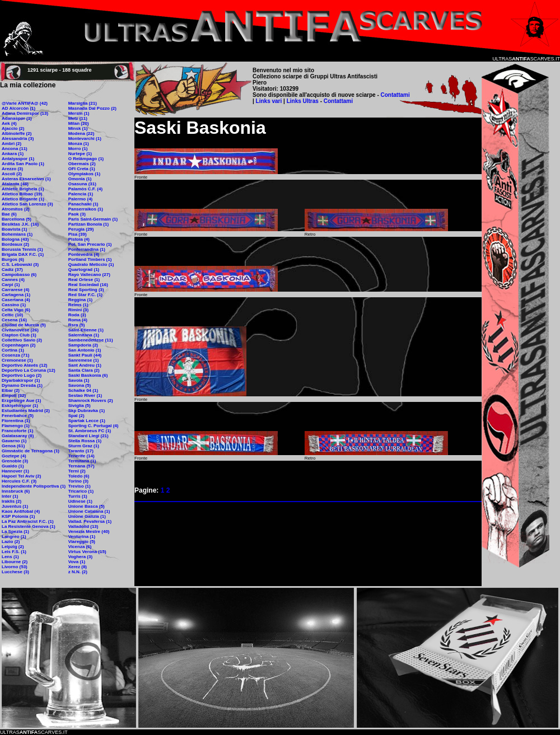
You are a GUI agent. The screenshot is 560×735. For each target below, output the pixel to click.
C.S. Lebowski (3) (20, 264)
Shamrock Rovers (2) (91, 401)
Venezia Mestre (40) (89, 532)
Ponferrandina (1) (87, 249)
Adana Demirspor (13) (25, 113)
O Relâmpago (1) (86, 159)
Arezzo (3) (12, 169)
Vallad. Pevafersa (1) (90, 521)
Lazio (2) (11, 542)
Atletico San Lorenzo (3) (27, 204)
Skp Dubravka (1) (87, 411)
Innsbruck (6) (16, 491)
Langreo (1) (14, 537)
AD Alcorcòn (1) (18, 108)
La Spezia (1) (15, 532)
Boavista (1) (14, 229)
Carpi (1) (11, 285)
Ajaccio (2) (13, 128)
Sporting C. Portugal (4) (94, 426)
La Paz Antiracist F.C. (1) (28, 521)
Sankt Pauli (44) (85, 355)
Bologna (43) (15, 239)
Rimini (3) (78, 310)
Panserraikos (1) (86, 209)
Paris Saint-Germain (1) (93, 219)
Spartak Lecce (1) (87, 421)
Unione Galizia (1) (87, 516)
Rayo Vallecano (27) (89, 275)
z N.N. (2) (78, 572)
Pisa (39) (78, 234)
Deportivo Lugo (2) (22, 375)
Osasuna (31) (82, 184)
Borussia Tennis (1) (22, 249)
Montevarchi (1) (85, 139)
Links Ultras (302, 101)
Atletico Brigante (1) (23, 199)
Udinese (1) (80, 501)
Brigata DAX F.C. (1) (23, 254)
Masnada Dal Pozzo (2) (92, 108)
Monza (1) (79, 144)
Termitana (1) (82, 461)
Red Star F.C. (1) (85, 295)
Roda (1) (77, 315)
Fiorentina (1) (16, 421)
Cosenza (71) (15, 355)
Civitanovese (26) (20, 330)
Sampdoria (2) (83, 345)
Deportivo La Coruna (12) (29, 370)
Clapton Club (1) (19, 335)
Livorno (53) (15, 567)
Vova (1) (77, 562)
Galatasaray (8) (18, 436)
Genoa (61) (13, 446)
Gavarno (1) (14, 441)
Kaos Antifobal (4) (21, 511)
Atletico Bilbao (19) (22, 194)
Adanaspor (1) (17, 118)
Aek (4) (9, 123)
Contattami (395, 95)
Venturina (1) (82, 537)
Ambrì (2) (11, 144)
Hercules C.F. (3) (19, 481)
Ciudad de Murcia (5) (24, 325)
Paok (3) (77, 214)
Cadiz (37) (12, 270)
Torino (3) (78, 481)
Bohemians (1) (17, 234)
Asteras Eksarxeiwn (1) (26, 179)
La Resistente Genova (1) (29, 526)
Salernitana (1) (84, 335)
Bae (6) (9, 214)
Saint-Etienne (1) (86, 330)
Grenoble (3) (15, 461)
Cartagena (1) (16, 295)
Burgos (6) (13, 259)
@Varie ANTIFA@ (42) (25, 103)
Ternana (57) (81, 466)
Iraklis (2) (11, 501)
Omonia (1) (80, 179)
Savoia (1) (79, 380)
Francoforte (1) (17, 431)
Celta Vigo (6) (16, 310)
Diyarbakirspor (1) (21, 380)
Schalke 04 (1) (83, 390)
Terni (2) (77, 471)
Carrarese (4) (15, 290)
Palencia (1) (81, 194)
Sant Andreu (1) (85, 365)
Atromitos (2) (16, 209)
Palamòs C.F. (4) (85, 189)
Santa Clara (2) (84, 370)
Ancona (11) (15, 149)
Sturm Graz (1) (84, 446)
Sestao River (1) (85, 395)
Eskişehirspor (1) (20, 406)
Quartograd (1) (84, 270)
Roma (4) (78, 320)
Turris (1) (78, 496)
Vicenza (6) (80, 547)
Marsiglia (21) (83, 103)
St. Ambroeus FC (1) (90, 431)
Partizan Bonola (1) (88, 224)
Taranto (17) (81, 451)
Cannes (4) (13, 280)
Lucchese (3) (15, 572)
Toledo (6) (79, 476)
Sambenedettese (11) (91, 340)
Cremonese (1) (17, 360)
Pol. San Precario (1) (90, 244)
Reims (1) (78, 305)
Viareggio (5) (82, 542)
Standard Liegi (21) (88, 436)
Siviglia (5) (80, 406)
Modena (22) (81, 134)
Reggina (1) (81, 300)
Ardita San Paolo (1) (23, 164)
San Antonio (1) (85, 350)
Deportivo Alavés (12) (25, 365)
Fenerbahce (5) (18, 416)
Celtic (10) (12, 315)
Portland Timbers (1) (90, 259)
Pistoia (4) (79, 239)
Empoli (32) (14, 395)
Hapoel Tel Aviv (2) (21, 476)
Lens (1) (10, 557)
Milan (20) (79, 123)
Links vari (270, 101)
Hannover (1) (15, 471)
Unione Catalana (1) (89, 511)
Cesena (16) (14, 320)
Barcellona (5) (17, 219)
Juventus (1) (15, 506)
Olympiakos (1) (84, 174)
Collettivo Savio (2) (22, 340)
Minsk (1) (78, 128)
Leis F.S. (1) (14, 552)
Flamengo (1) (16, 426)
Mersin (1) (79, 113)
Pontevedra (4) (84, 254)
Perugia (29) (81, 229)
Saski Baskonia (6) (88, 375)
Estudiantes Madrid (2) (26, 411)
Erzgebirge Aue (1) (21, 401)
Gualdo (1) (13, 466)
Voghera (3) (80, 557)
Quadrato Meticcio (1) (91, 264)
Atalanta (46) (15, 184)
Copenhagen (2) (18, 345)
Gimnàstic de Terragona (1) (31, 451)
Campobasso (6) (19, 275)
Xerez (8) (78, 567)
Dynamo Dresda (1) (22, 385)
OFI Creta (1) (82, 169)
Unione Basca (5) (87, 506)
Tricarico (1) (81, 491)
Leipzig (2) (13, 547)
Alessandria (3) (18, 139)
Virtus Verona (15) (87, 552)
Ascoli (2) (12, 174)
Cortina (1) (13, 350)
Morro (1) (78, 149)
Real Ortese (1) (84, 280)
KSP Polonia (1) (18, 516)
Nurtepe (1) (80, 154)
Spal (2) (76, 416)
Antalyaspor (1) (18, 159)
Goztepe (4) (14, 456)
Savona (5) (80, 385)
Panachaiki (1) (83, 204)
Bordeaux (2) (15, 244)
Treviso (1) (80, 486)
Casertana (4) (16, 300)
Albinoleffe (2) (17, 134)
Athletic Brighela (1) (23, 189)
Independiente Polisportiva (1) (34, 486)
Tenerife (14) (81, 456)
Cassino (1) (14, 305)
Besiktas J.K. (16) (20, 224)
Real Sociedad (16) (88, 285)
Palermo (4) (81, 199)
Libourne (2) (15, 562)
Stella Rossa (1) (85, 441)
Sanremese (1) (84, 360)
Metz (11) (78, 118)
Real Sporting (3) (86, 290)
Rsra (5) (77, 325)
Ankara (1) (13, 154)
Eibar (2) (11, 390)
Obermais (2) (82, 164)
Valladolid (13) (83, 526)
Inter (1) (10, 496)
